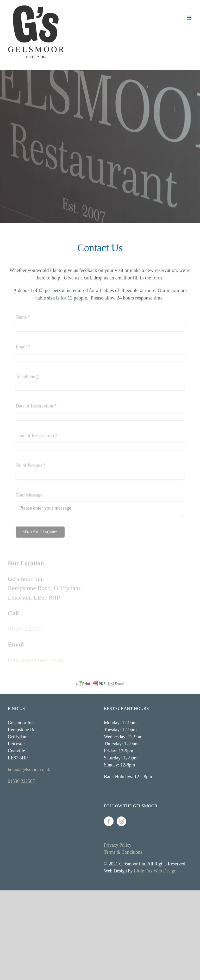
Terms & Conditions (123, 852)
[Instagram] (121, 821)
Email (23, 345)
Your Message (29, 494)
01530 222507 (26, 628)
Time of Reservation (37, 434)
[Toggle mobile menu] (189, 18)
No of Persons (31, 464)
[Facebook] (109, 821)
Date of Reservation (36, 405)
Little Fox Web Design (155, 871)
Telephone (27, 375)
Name (23, 316)
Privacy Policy (118, 845)
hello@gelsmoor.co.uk (36, 659)
